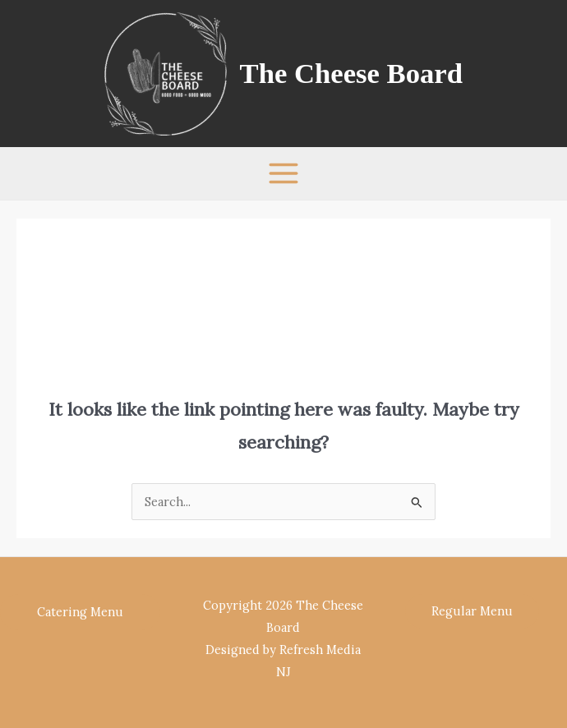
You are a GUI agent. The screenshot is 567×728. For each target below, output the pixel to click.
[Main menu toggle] (283, 173)
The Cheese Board (351, 73)
